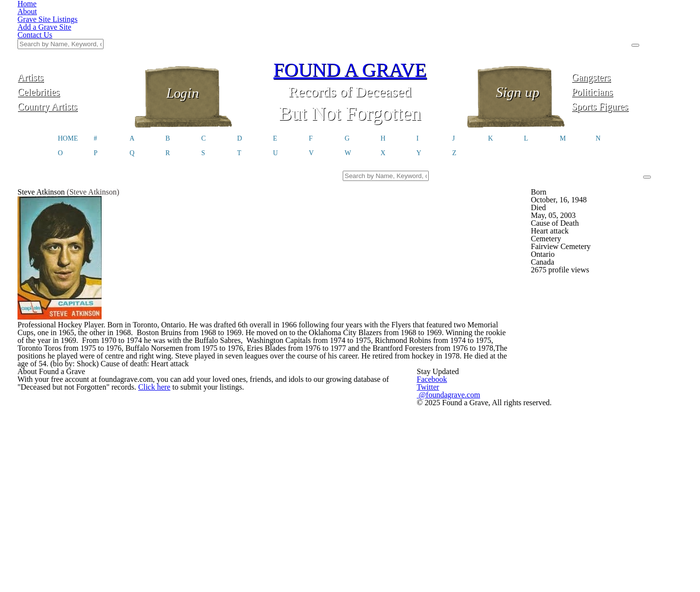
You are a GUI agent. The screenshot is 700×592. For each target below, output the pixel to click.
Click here (162, 446)
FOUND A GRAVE (350, 21)
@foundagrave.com (500, 442)
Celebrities (73, 43)
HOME (68, 90)
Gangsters (627, 28)
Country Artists (73, 57)
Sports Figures (627, 57)
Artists (73, 28)
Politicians (627, 43)
